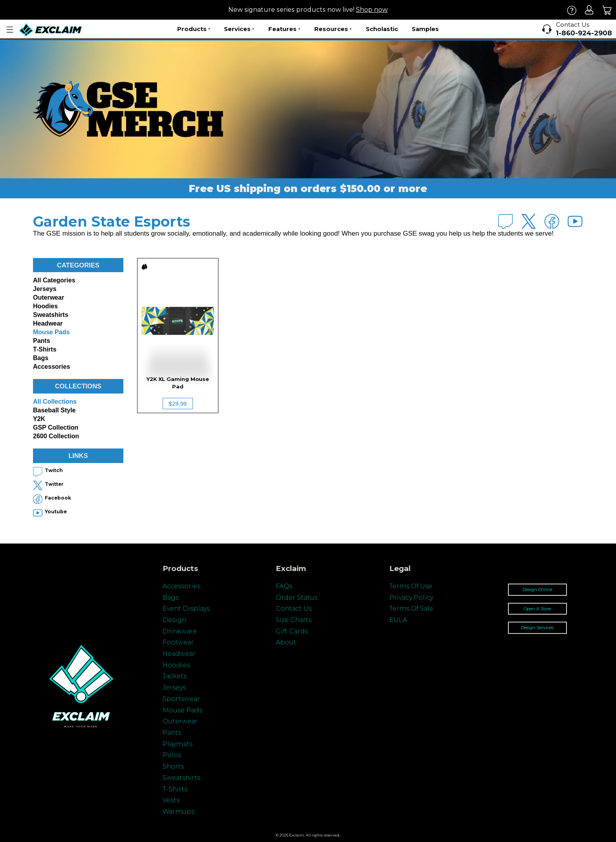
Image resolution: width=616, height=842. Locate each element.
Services (239, 29)
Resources (333, 29)
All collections (55, 402)
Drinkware (180, 631)
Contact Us (294, 609)
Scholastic (382, 29)
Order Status (297, 598)
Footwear (178, 642)
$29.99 (178, 404)
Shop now (372, 10)
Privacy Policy (411, 598)
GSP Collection (56, 427)
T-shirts (45, 349)
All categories (54, 280)
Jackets (175, 676)
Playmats (178, 744)
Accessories (51, 367)
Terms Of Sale (411, 609)
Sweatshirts (51, 315)
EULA (398, 620)
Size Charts (294, 620)
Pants (42, 341)
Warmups (179, 812)
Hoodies (45, 306)
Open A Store (537, 609)
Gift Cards (292, 631)
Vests (171, 800)
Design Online (537, 589)
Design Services (537, 628)
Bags (41, 358)
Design (174, 620)
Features (284, 29)
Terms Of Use (411, 586)
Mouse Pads (51, 332)
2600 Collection (56, 436)
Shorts (173, 766)
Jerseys (45, 289)
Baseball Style (54, 410)
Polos (172, 755)
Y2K (39, 419)
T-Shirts (175, 789)
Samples (425, 29)
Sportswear (181, 699)
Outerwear (49, 297)
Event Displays (186, 609)
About (286, 642)
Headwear (48, 323)
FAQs (284, 586)
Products (194, 29)
